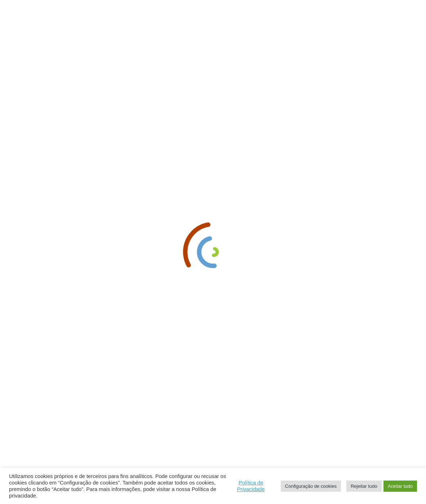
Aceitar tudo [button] (400, 486)
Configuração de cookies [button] (311, 486)
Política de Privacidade (251, 486)
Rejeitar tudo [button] (364, 486)
